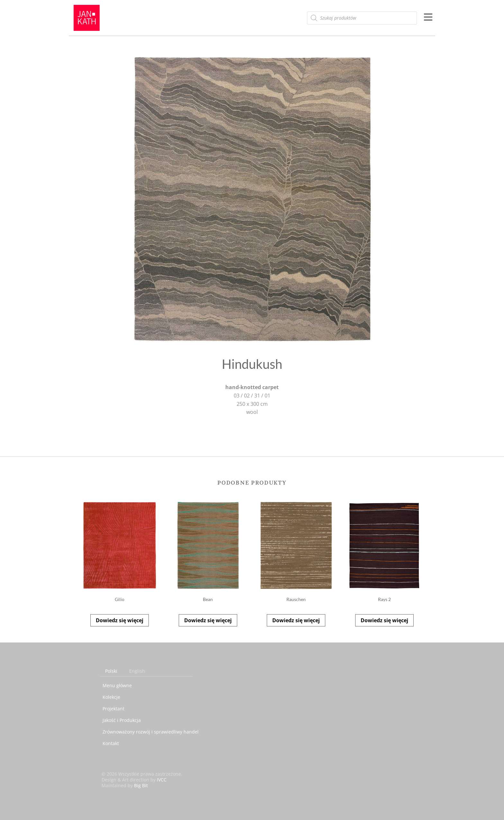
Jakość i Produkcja (122, 720)
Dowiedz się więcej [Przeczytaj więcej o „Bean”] (208, 620)
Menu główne (117, 685)
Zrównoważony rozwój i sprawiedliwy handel (151, 732)
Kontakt (111, 743)
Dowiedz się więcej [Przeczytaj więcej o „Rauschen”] (296, 620)
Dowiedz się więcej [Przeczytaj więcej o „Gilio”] (120, 620)
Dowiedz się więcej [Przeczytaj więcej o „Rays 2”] (384, 620)
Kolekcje (111, 697)
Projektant (113, 709)
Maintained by (125, 785)
